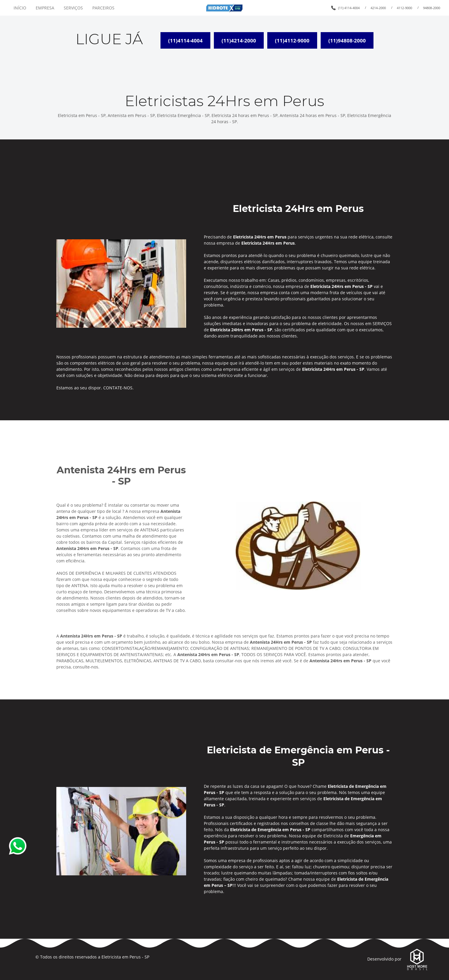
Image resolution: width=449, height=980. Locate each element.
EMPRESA (45, 8)
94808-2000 (432, 8)
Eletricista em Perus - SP (125, 957)
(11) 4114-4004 (349, 8)
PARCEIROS (103, 8)
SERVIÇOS (73, 8)
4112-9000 (404, 8)
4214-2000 (378, 8)
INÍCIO (20, 8)
